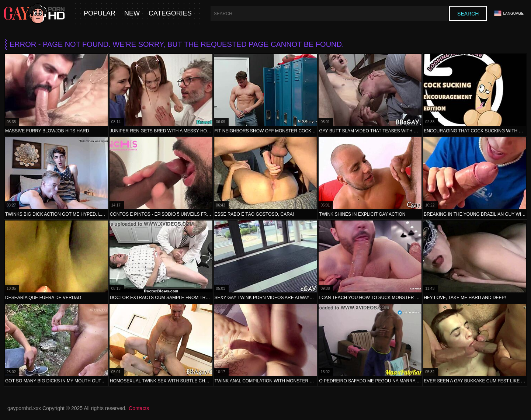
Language (509, 13)
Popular (100, 13)
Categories (170, 13)
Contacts (139, 408)
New (132, 13)
